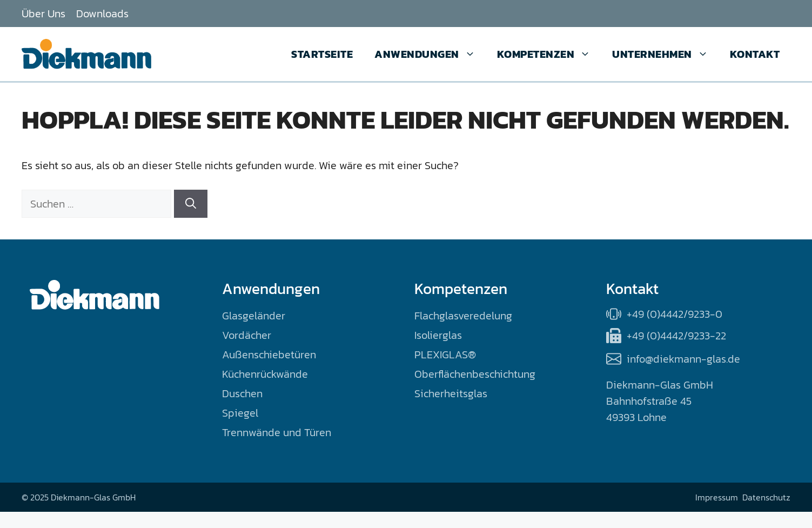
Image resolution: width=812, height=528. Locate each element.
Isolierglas (438, 335)
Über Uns (43, 14)
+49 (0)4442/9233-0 (675, 314)
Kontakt (755, 54)
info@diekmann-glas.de (683, 359)
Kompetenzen (549, 54)
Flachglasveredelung (463, 316)
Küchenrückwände (265, 374)
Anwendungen (430, 54)
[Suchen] (191, 204)
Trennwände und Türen (277, 432)
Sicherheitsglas (451, 393)
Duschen (242, 393)
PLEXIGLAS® (445, 355)
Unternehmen (666, 54)
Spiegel (240, 413)
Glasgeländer (254, 316)
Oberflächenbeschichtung (475, 374)
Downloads (102, 14)
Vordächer (247, 335)
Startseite (322, 54)
